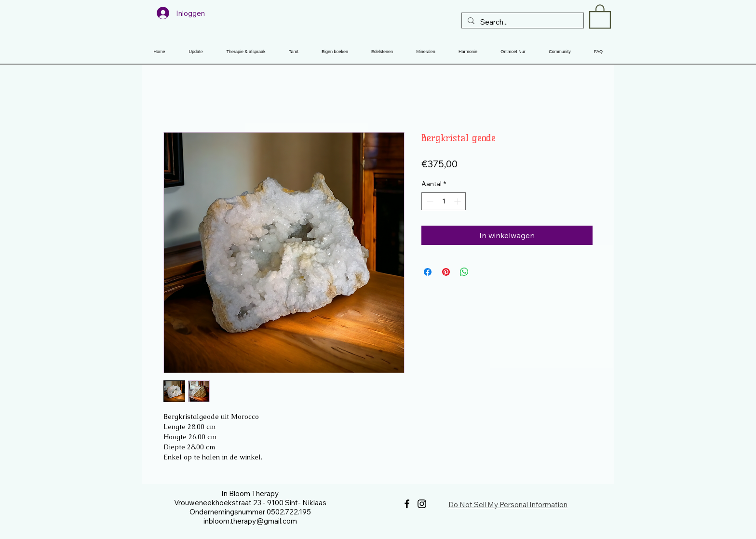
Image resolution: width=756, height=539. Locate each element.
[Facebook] (407, 504)
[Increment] (458, 201)
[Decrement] (429, 201)
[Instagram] (422, 504)
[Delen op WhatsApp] (464, 272)
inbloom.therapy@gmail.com (250, 521)
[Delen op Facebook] (428, 272)
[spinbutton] (444, 201)
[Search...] (522, 22)
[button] (600, 16)
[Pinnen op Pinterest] (446, 272)
